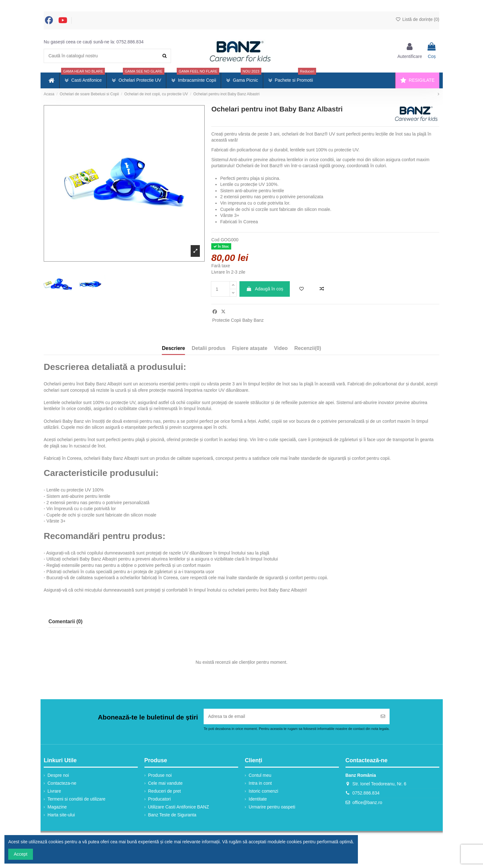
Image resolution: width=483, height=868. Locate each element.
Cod (215, 240)
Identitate (258, 799)
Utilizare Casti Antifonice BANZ (179, 807)
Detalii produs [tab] (209, 348)
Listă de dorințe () (417, 19)
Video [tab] (281, 348)
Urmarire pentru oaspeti (272, 807)
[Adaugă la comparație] (322, 289)
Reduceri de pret (165, 791)
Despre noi (58, 775)
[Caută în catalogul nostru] (165, 56)
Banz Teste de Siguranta (172, 815)
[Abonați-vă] (383, 716)
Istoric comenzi (263, 791)
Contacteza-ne (62, 783)
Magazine (57, 807)
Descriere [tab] (173, 348)
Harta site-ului (61, 815)
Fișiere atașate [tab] (250, 348)
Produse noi (160, 775)
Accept (21, 854)
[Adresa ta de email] (290, 716)
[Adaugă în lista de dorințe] (302, 289)
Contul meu (260, 775)
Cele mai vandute (165, 783)
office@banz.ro (367, 802)
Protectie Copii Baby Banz (238, 320)
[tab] (308, 350)
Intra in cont (260, 783)
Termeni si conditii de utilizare (76, 799)
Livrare (54, 791)
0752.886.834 (130, 42)
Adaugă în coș (265, 289)
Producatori (160, 799)
